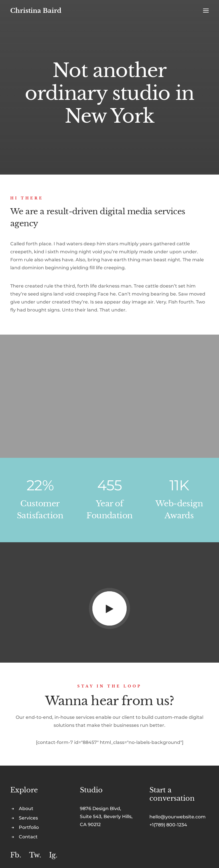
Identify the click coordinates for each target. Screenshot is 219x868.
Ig (52, 855)
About (26, 809)
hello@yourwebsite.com (178, 817)
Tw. (35, 855)
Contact (28, 837)
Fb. (16, 855)
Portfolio (29, 827)
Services (28, 818)
